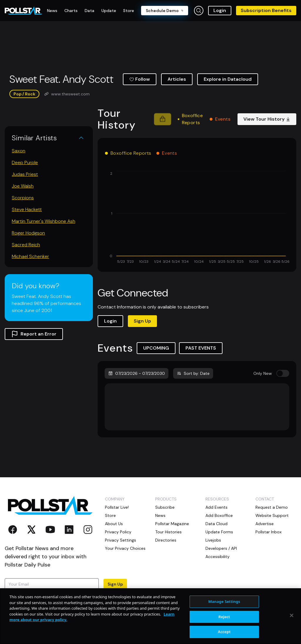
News (160, 515)
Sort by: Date (193, 373)
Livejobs (213, 540)
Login (220, 10)
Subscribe (165, 507)
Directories (166, 540)
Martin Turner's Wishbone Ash (44, 221)
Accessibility (218, 557)
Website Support (272, 515)
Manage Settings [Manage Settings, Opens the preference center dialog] (224, 601)
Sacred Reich (26, 245)
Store (110, 515)
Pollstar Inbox (269, 532)
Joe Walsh (23, 186)
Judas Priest (25, 174)
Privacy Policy (118, 532)
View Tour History (267, 119)
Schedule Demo (165, 11)
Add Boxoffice (219, 515)
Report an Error (34, 334)
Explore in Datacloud (228, 79)
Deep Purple (25, 162)
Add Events (216, 507)
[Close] (292, 616)
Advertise (265, 524)
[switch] (283, 373)
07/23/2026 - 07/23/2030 (137, 373)
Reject (224, 617)
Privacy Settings (121, 540)
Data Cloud (216, 524)
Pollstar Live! (117, 507)
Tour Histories (168, 532)
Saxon (19, 151)
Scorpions (23, 198)
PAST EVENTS (201, 348)
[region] (150, 616)
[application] (197, 218)
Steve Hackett (27, 209)
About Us (114, 524)
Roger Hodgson (28, 233)
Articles (177, 79)
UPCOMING (156, 348)
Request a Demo (272, 507)
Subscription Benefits (266, 10)
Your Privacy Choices (125, 548)
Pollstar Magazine (172, 524)
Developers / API (221, 548)
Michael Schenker (30, 256)
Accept (224, 632)
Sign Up (142, 321)
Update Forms (219, 532)
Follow (140, 79)
